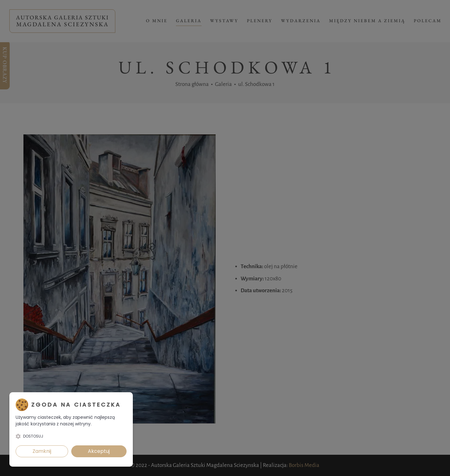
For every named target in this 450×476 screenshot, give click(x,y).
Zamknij (42, 451)
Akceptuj (99, 451)
